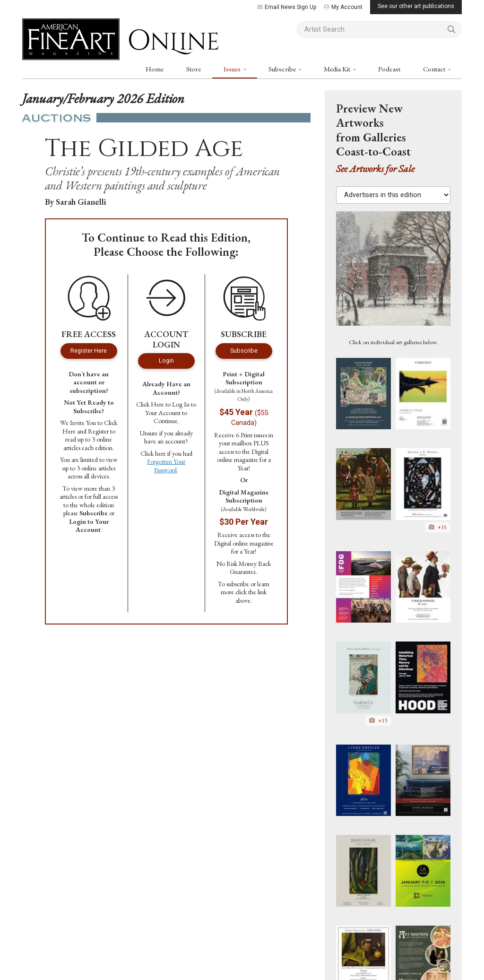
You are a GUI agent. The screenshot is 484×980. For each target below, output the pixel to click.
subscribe (238, 584)
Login (166, 360)
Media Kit (338, 69)
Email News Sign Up (287, 7)
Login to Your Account (89, 526)
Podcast (389, 69)
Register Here (89, 351)
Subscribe (283, 69)
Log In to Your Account (171, 408)
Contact (435, 69)
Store (194, 69)
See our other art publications (416, 6)
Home (155, 69)
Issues (233, 69)
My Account (343, 7)
